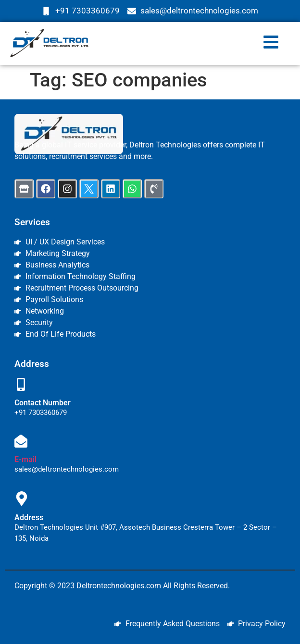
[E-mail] (21, 442)
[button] (271, 43)
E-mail (25, 459)
